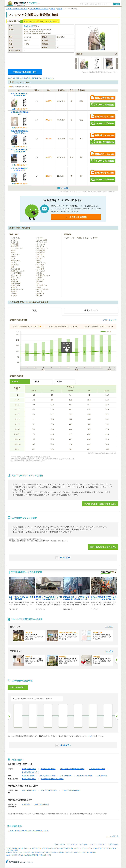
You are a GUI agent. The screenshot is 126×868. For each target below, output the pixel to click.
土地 (114, 849)
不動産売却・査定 (29, 853)
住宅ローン (56, 853)
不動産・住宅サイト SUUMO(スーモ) (18, 849)
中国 (41, 855)
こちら (90, 736)
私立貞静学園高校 (28, 775)
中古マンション (89, 849)
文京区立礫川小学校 (29, 769)
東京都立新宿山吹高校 (47, 775)
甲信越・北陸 (23, 855)
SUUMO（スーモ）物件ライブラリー (23, 4)
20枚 (13, 128)
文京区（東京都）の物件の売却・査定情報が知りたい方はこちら (31, 78)
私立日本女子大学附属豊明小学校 (72, 769)
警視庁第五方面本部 (42, 805)
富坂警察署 (26, 805)
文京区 (60, 9)
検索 (117, 4)
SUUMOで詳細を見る (103, 105)
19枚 (13, 109)
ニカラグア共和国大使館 (71, 791)
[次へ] (117, 660)
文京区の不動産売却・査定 (25, 72)
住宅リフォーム (18, 853)
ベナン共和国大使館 (29, 791)
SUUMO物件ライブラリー (39, 9)
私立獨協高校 (102, 775)
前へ (9, 716)
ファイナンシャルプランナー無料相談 (84, 853)
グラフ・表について (110, 320)
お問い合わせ (114, 844)
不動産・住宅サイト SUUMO (17, 9)
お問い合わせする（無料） (103, 98)
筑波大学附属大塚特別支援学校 (52, 779)
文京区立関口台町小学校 (31, 772)
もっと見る (109, 627)
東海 (30, 855)
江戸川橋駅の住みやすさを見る (103, 547)
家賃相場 (67, 849)
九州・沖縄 (47, 855)
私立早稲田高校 (66, 775)
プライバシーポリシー (98, 844)
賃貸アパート (50, 849)
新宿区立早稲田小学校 (97, 769)
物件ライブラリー (66, 853)
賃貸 (51, 21)
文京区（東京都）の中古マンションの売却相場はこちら (28, 830)
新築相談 (38, 853)
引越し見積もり (47, 853)
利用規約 (84, 844)
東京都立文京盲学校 (29, 779)
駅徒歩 (59, 382)
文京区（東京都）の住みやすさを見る (100, 504)
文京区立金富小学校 (48, 769)
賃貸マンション (40, 849)
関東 (17, 855)
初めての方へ (60, 844)
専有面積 (15, 382)
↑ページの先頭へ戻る (113, 836)
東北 (13, 855)
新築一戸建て (99, 849)
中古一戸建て (108, 849)
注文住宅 (9, 853)
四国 (37, 855)
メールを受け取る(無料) (76, 217)
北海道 (8, 855)
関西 (33, 855)
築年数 (37, 382)
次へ (117, 716)
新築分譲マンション (77, 849)
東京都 (53, 9)
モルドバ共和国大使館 (49, 791)
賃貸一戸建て (59, 849)
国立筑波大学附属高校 (85, 775)
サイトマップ (73, 844)
